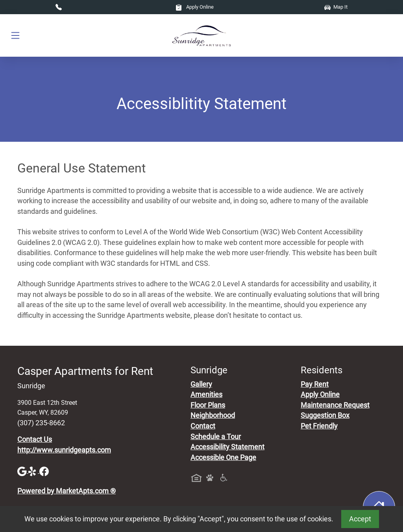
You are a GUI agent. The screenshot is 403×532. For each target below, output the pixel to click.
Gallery (201, 384)
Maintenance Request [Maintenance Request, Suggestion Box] (335, 405)
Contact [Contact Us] (203, 426)
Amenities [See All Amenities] (206, 395)
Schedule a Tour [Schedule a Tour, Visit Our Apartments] (216, 437)
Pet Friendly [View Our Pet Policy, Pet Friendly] (319, 426)
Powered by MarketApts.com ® (67, 491)
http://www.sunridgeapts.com (64, 450)
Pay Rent (315, 384)
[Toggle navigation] (15, 35)
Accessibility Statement (227, 447)
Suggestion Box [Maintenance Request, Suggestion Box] (325, 415)
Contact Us (35, 439)
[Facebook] (44, 471)
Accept (360, 519)
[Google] (23, 471)
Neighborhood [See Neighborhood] (213, 415)
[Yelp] (34, 471)
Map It (336, 7)
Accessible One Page (223, 458)
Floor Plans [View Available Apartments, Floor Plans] (208, 405)
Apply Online (195, 7)
